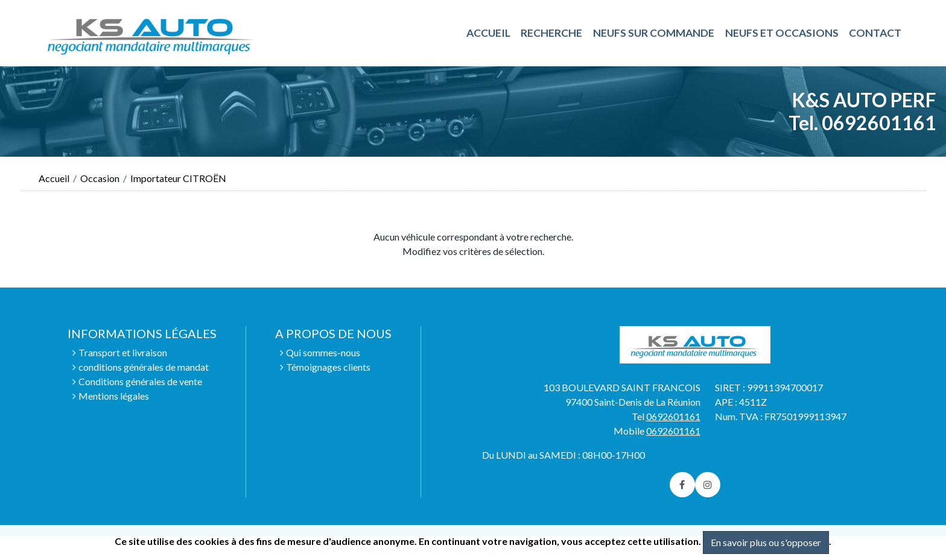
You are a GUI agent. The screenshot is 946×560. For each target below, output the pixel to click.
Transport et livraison (123, 352)
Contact (875, 33)
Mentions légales (114, 396)
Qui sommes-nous (323, 352)
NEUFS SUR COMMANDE (654, 33)
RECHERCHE (551, 33)
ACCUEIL (488, 33)
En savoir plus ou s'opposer (766, 542)
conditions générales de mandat (144, 367)
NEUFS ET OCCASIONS (782, 33)
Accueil (54, 178)
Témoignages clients (328, 367)
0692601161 (673, 416)
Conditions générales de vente (140, 381)
